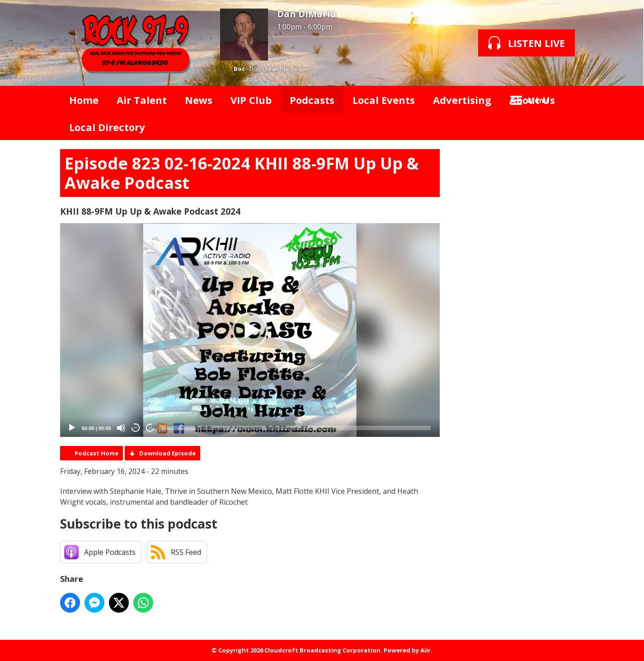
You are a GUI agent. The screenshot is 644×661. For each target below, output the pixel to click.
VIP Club (251, 100)
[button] (250, 330)
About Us (532, 100)
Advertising (462, 100)
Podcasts (312, 100)
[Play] (72, 428)
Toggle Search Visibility (571, 99)
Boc (239, 69)
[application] (250, 330)
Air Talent (142, 100)
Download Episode (167, 453)
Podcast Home (96, 453)
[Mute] (121, 428)
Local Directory (107, 127)
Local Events (384, 100)
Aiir (425, 650)
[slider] (296, 428)
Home (84, 100)
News (199, 100)
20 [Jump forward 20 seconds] (150, 428)
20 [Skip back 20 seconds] (136, 428)
